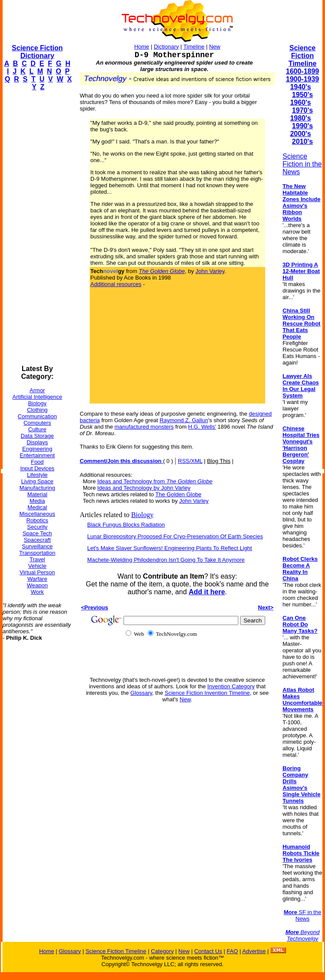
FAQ (232, 951)
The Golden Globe (178, 494)
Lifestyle (37, 475)
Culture (37, 429)
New (214, 47)
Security (37, 527)
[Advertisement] (37, 228)
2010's (302, 142)
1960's (300, 103)
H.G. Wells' (202, 427)
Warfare (37, 579)
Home (142, 47)
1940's (300, 87)
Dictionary (166, 47)
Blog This (219, 461)
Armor (37, 390)
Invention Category (231, 686)
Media (37, 501)
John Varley (210, 271)
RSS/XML (190, 461)
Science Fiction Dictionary (37, 52)
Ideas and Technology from (155, 481)
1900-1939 (303, 79)
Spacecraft (37, 540)
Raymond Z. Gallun (184, 420)
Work (37, 592)
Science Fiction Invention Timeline (207, 693)
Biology (37, 403)
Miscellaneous (37, 514)
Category (162, 951)
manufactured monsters (144, 427)
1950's (302, 95)
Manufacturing (37, 488)
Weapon (37, 585)
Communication (37, 416)
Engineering (37, 449)
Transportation (37, 553)
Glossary (141, 693)
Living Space (37, 481)
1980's (300, 118)
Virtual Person (37, 572)
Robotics (37, 520)
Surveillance (37, 546)
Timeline (194, 47)
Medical (37, 507)
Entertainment (37, 455)
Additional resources (116, 284)
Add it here (207, 592)
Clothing (37, 410)
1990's (302, 126)
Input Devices (37, 468)
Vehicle (37, 566)
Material (37, 494)
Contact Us (208, 951)
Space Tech (37, 533)
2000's (300, 134)
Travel (37, 559)
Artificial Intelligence (37, 397)
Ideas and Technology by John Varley (144, 488)
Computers (37, 423)
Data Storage (37, 436)
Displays (37, 442)
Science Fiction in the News (302, 164)
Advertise (254, 951)
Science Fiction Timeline (303, 56)
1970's (302, 110)
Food (37, 462)
